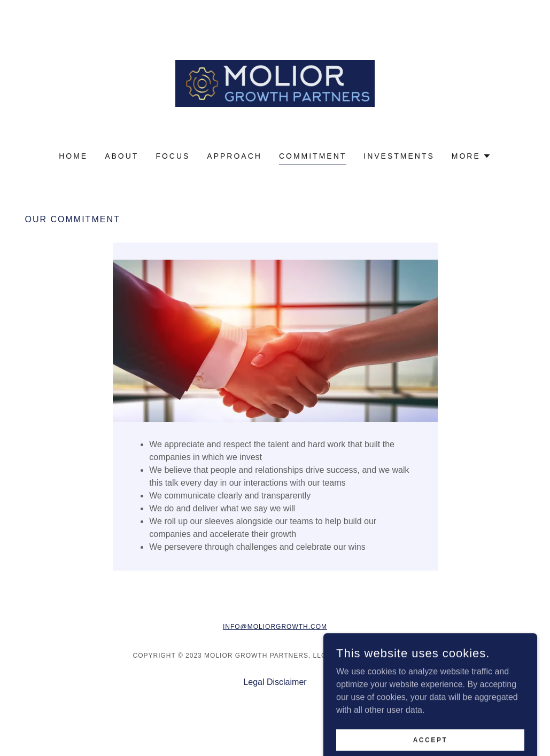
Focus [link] (173, 156)
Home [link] (73, 156)
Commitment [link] (313, 156)
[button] (471, 156)
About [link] (122, 156)
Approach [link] (234, 156)
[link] (275, 83)
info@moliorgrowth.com (275, 627)
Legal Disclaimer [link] (275, 682)
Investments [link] (399, 156)
